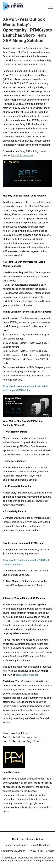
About (15, 839)
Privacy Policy (36, 851)
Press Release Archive (32, 839)
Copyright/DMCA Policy (13, 851)
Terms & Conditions (40, 845)
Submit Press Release (16, 845)
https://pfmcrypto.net (22, 155)
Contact (50, 851)
